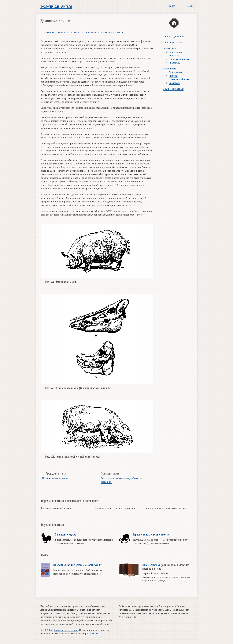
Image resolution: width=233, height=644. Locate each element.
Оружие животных (173, 89)
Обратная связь (91, 633)
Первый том (169, 48)
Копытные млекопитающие (98, 32)
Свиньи (119, 32)
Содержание (48, 32)
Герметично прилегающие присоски (152, 535)
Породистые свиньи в (113, 478)
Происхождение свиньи (55, 478)
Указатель (174, 63)
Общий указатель (173, 42)
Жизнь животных (151, 565)
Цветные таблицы (179, 59)
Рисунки (173, 56)
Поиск (189, 6)
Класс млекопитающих (69, 32)
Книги (173, 6)
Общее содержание (173, 37)
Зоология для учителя (56, 6)
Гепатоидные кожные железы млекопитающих (77, 565)
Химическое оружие (66, 535)
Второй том (169, 69)
